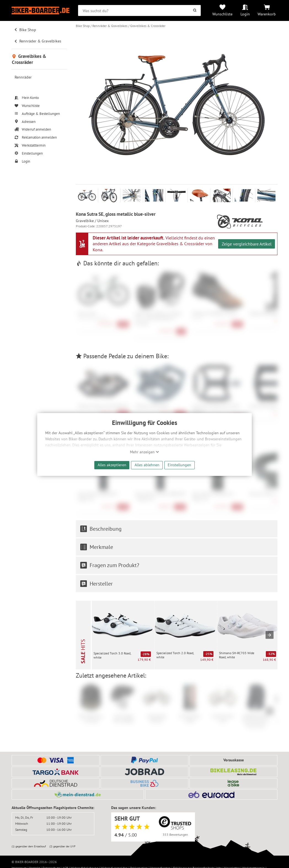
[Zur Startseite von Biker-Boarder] (41, 10)
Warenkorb (267, 14)
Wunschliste (222, 14)
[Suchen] (195, 10)
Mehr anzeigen (144, 452)
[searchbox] (139, 10)
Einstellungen (179, 465)
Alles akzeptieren (112, 465)
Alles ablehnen (147, 465)
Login (245, 14)
